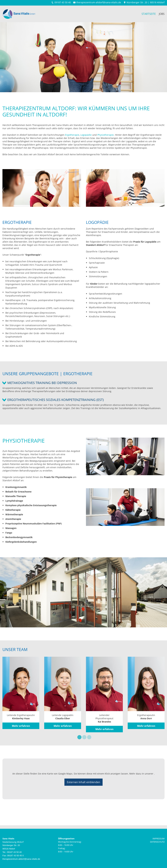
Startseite (149, 14)
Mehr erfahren (21, 726)
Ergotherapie (72, 135)
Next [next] (80, 189)
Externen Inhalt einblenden (83, 782)
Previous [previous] (3, 189)
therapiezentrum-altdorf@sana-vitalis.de (99, 2)
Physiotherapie (106, 135)
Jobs (162, 14)
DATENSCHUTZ (157, 842)
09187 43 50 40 (63, 2)
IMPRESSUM (159, 839)
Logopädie (86, 135)
